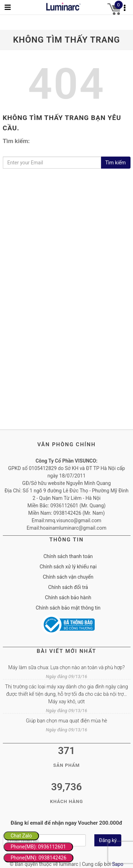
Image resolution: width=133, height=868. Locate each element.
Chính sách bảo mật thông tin (68, 608)
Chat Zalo (21, 836)
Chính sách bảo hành (68, 597)
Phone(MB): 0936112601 (38, 847)
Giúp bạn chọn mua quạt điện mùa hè (66, 721)
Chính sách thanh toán (68, 556)
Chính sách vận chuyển (68, 577)
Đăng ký (108, 840)
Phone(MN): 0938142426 (38, 858)
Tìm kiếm (116, 163)
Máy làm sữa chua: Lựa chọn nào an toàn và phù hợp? (66, 667)
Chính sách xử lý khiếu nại (68, 567)
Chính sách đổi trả (68, 587)
